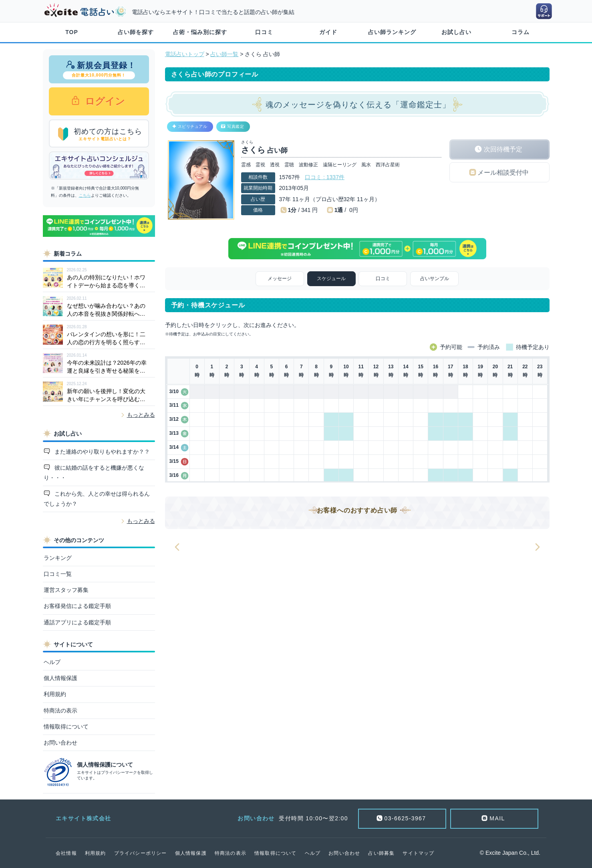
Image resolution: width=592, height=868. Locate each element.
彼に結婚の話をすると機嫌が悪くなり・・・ (94, 473)
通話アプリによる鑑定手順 (77, 622)
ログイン (104, 101)
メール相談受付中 (503, 173)
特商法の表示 (60, 711)
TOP (72, 32)
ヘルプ (52, 662)
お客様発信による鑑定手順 (77, 606)
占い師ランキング (392, 32)
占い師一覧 (224, 54)
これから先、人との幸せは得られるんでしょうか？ (97, 499)
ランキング (58, 558)
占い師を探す (136, 32)
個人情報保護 (60, 678)
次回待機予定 (503, 149)
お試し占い (456, 32)
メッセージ (280, 279)
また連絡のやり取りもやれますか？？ (101, 452)
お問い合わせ (60, 743)
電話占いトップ (185, 54)
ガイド (328, 32)
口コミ (264, 32)
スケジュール (331, 279)
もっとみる (141, 415)
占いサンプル (435, 279)
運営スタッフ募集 (66, 590)
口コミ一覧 (58, 574)
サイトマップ (418, 853)
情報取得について (66, 727)
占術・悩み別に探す (200, 32)
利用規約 (55, 694)
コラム (521, 32)
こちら (85, 195)
